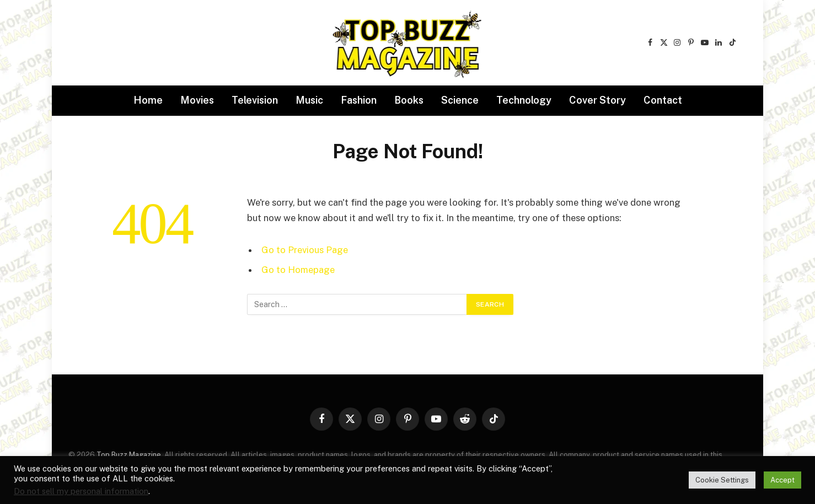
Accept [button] (782, 480)
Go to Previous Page (305, 250)
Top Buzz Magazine (129, 455)
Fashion (359, 100)
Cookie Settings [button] (722, 480)
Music (309, 100)
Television (255, 100)
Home (148, 100)
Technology (524, 100)
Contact (663, 100)
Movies (197, 100)
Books (409, 100)
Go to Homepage (298, 270)
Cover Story (597, 100)
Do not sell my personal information (81, 491)
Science (460, 100)
